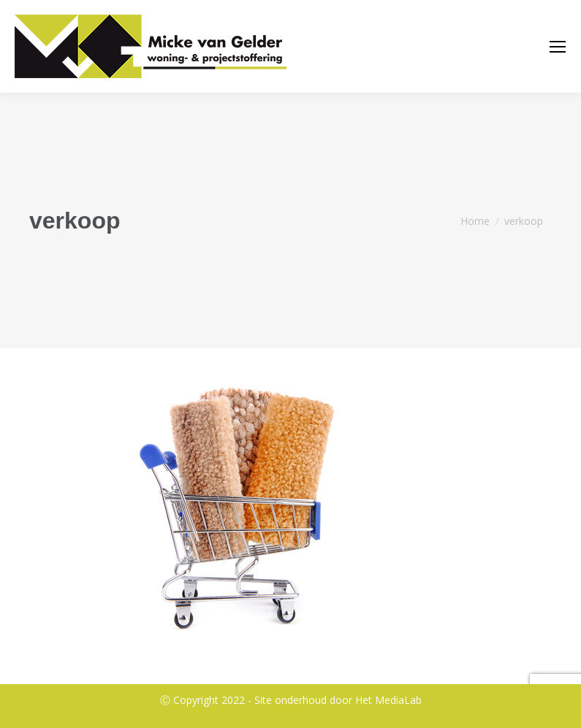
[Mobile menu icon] (558, 47)
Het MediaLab (388, 700)
